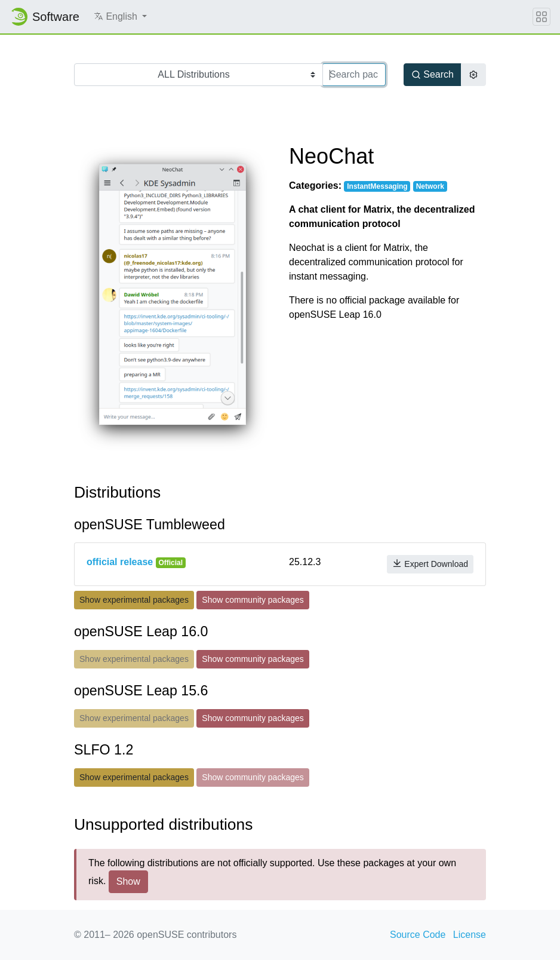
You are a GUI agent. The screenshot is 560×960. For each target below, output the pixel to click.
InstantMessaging (377, 186)
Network (430, 186)
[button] (120, 17)
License (470, 935)
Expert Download (430, 564)
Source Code (418, 935)
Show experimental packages (134, 600)
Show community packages (253, 600)
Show (128, 881)
